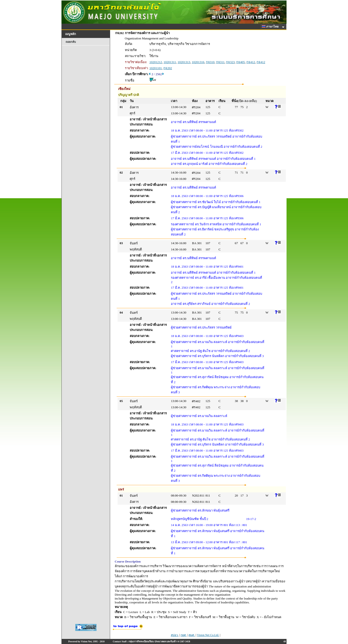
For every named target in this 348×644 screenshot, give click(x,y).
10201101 (156, 68)
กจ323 (230, 62)
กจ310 (210, 62)
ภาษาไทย (271, 27)
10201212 (156, 62)
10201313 (184, 62)
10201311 (170, 62)
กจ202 (168, 68)
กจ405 (241, 62)
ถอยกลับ (71, 42)
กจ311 (220, 62)
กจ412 (251, 62)
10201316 (198, 62)
